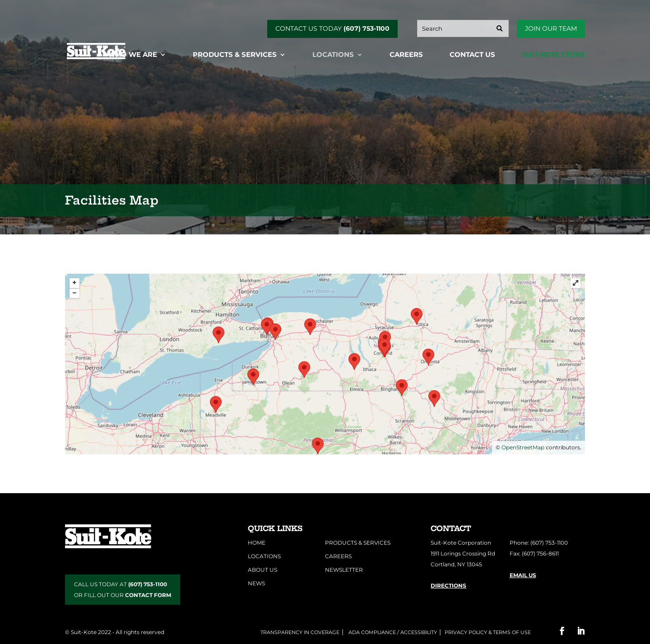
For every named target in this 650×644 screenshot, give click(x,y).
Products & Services (235, 55)
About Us (262, 570)
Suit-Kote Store (553, 55)
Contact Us (472, 55)
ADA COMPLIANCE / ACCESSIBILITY (392, 632)
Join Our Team (551, 28)
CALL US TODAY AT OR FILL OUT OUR (123, 590)
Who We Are (132, 55)
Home (257, 543)
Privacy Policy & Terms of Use (488, 632)
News (256, 583)
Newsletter (344, 570)
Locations (333, 55)
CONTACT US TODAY (332, 28)
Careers (406, 55)
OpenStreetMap (523, 447)
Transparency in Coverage (300, 632)
